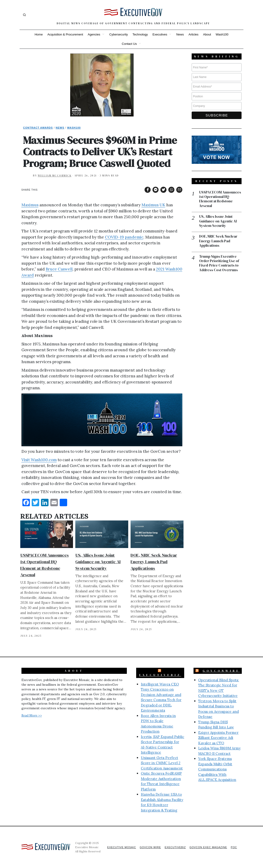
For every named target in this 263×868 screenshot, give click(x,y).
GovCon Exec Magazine (208, 847)
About (207, 34)
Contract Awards (38, 128)
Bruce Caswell (59, 269)
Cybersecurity (119, 34)
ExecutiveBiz (160, 675)
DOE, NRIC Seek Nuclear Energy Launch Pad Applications (154, 562)
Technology (140, 34)
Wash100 (222, 34)
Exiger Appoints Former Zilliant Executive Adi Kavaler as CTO (218, 738)
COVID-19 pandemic (124, 237)
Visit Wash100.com (39, 460)
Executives (160, 34)
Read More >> (32, 715)
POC (234, 847)
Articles (193, 34)
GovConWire (221, 671)
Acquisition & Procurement (65, 34)
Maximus (30, 205)
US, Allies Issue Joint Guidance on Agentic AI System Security (98, 562)
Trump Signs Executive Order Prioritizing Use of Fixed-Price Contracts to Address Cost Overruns (219, 264)
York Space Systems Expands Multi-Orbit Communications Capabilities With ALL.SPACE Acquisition (217, 769)
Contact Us (129, 44)
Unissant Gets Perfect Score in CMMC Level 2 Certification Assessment (162, 763)
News (180, 34)
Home (39, 34)
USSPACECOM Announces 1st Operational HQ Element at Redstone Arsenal (220, 199)
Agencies (94, 34)
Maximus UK (153, 205)
